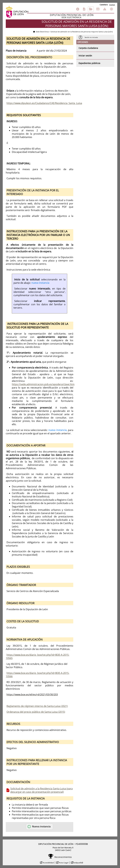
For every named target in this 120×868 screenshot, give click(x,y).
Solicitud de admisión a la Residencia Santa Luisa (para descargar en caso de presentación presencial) (41, 790)
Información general (78, 9)
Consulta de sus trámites (91, 9)
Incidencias (105, 9)
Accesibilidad (48, 863)
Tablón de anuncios (98, 9)
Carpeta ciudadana (88, 48)
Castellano (104, 5)
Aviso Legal (63, 863)
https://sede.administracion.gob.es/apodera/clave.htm (43, 384)
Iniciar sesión (85, 56)
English (112, 5)
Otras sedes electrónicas (112, 9)
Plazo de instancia (16, 51)
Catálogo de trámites (84, 9)
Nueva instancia (39, 827)
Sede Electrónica (42, 32)
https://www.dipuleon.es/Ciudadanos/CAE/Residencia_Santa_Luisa (44, 103)
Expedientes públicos (89, 63)
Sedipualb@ (78, 863)
